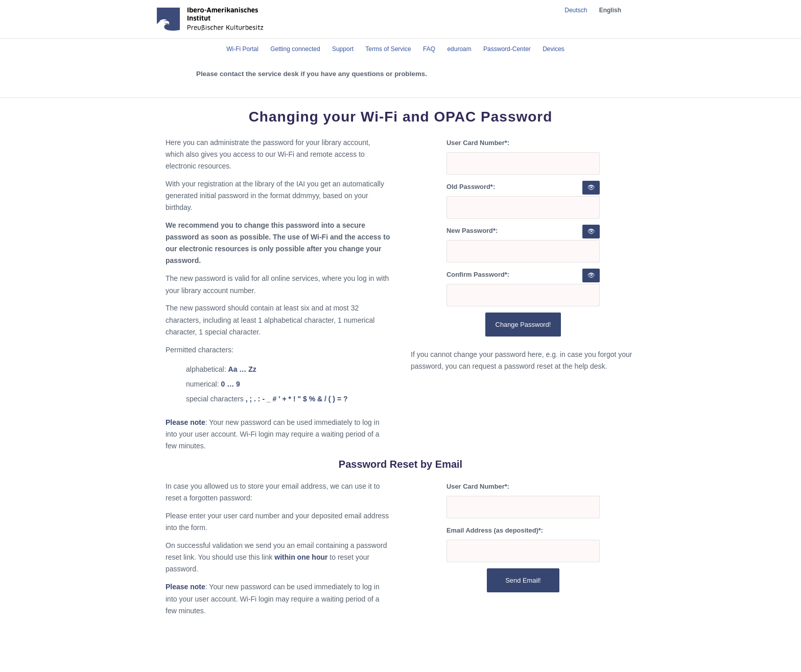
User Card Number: (478, 143)
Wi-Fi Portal (242, 49)
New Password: (472, 231)
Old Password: (471, 187)
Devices (553, 49)
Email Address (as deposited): (495, 530)
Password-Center (507, 49)
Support (343, 49)
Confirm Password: (478, 274)
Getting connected (295, 49)
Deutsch (576, 10)
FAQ (429, 49)
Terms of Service (388, 49)
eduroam (459, 49)
